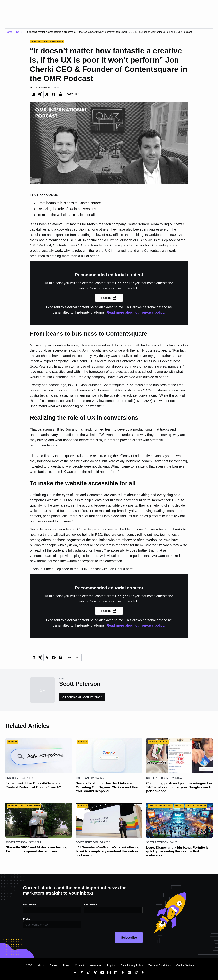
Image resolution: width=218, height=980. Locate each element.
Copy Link (73, 94)
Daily (19, 32)
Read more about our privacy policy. (136, 312)
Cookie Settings (185, 965)
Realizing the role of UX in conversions (67, 209)
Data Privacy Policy (132, 965)
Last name (91, 904)
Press (66, 965)
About (41, 965)
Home (9, 32)
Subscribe (129, 937)
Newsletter (96, 965)
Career (54, 965)
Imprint (111, 965)
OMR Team (12, 778)
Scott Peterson (157, 778)
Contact (80, 965)
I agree (109, 298)
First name (30, 904)
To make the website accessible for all (66, 215)
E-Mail (27, 919)
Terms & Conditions (160, 965)
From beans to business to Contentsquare (69, 203)
